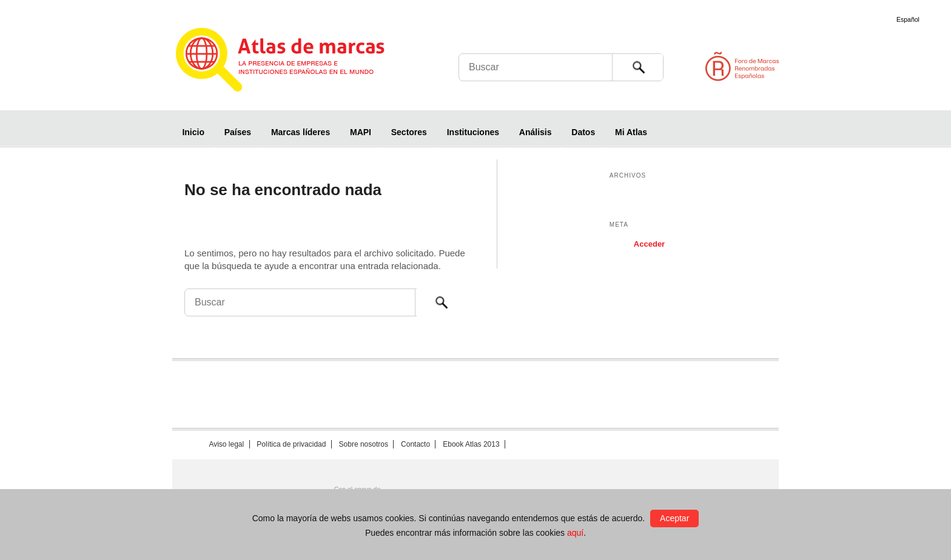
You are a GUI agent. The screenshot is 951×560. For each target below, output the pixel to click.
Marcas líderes (301, 132)
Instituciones (473, 132)
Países (238, 132)
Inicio (193, 132)
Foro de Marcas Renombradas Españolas (899, 66)
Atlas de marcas (295, 62)
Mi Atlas (631, 132)
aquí (575, 533)
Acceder (649, 244)
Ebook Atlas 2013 (471, 444)
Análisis (536, 132)
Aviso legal (226, 444)
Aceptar (674, 518)
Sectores (409, 132)
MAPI (361, 132)
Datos (583, 132)
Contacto (415, 444)
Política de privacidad (291, 444)
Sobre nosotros (364, 444)
